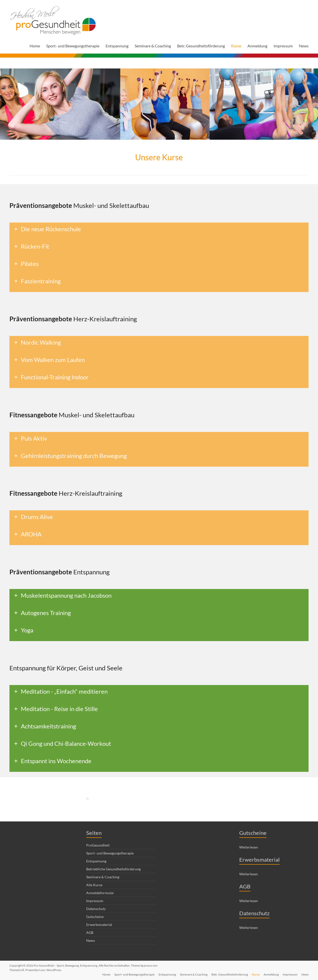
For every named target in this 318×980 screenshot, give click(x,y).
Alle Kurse (94, 885)
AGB (90, 932)
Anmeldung (257, 46)
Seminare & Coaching (153, 46)
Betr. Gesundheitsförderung (201, 46)
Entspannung (117, 46)
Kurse (236, 46)
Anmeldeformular (100, 893)
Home (35, 46)
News (304, 46)
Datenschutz (96, 909)
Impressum (283, 46)
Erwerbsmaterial (99, 925)
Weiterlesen (249, 847)
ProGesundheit (98, 845)
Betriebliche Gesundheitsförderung (113, 869)
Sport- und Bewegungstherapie (73, 46)
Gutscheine (95, 917)
